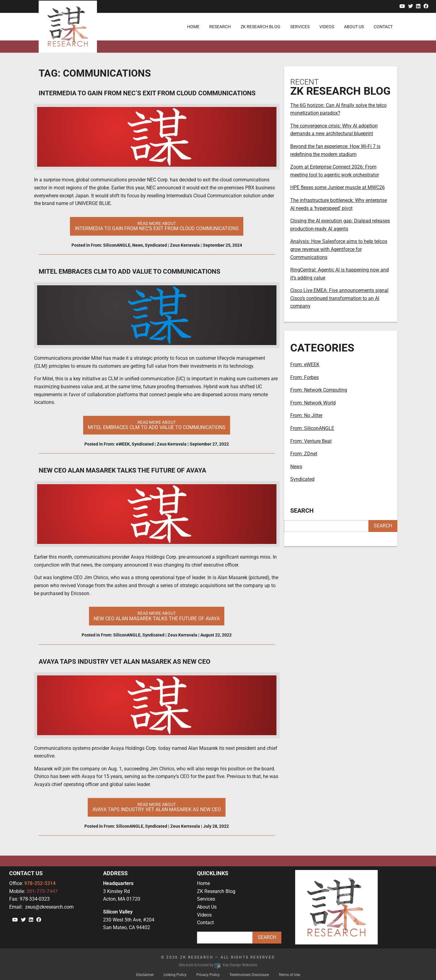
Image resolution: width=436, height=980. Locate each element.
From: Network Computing (319, 390)
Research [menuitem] (220, 27)
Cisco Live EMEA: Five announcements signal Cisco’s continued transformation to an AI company (339, 298)
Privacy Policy (208, 975)
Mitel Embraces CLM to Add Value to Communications (129, 272)
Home (203, 883)
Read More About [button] (157, 226)
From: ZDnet (304, 454)
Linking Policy (175, 975)
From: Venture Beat (311, 441)
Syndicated (156, 245)
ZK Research (197, 957)
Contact (205, 923)
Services (206, 899)
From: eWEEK (117, 444)
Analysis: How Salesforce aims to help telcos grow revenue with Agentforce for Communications (339, 249)
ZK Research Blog (216, 891)
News (138, 245)
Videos (204, 915)
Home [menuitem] (193, 27)
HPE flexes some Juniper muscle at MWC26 (338, 187)
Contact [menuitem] (383, 27)
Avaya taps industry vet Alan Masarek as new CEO (124, 662)
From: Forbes (305, 377)
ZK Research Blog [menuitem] (260, 27)
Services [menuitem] (300, 27)
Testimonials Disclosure (249, 975)
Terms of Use (289, 975)
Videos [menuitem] (327, 27)
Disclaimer (145, 975)
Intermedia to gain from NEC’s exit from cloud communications (147, 93)
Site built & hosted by (218, 965)
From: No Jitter (306, 415)
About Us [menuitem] (354, 27)
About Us (207, 907)
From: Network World (313, 403)
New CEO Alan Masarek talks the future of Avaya (122, 470)
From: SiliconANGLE (111, 245)
